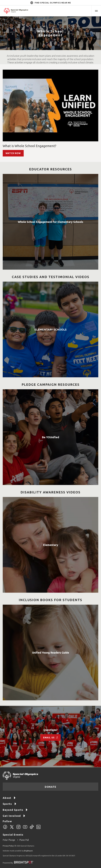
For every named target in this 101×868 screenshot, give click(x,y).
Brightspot (28, 851)
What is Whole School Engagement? (29, 146)
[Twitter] (12, 828)
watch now (13, 153)
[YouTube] (25, 828)
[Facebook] (5, 828)
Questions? (51, 730)
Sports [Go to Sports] (10, 804)
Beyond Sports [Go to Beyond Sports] (15, 810)
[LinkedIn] (38, 828)
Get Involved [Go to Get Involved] (14, 816)
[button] (96, 11)
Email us (51, 738)
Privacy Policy (8, 846)
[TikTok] (32, 828)
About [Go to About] (9, 798)
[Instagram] (18, 828)
